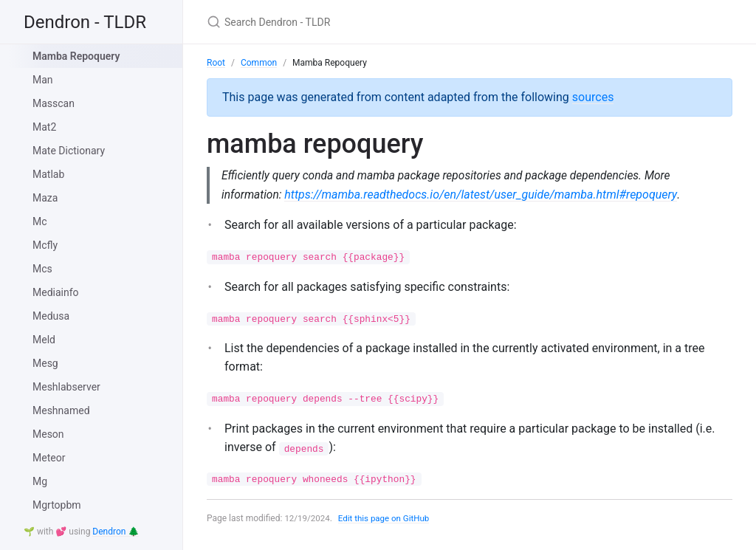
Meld (44, 340)
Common (259, 63)
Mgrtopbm (57, 505)
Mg (40, 481)
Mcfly (45, 245)
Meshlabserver (66, 387)
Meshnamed (61, 410)
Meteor (49, 458)
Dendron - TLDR (85, 22)
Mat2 (44, 127)
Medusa (51, 316)
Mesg (45, 363)
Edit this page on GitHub (387, 519)
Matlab (48, 174)
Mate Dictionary (69, 151)
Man (43, 80)
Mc (40, 221)
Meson (48, 434)
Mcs (42, 269)
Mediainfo (56, 292)
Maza (45, 198)
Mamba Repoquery (76, 56)
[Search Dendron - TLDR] (381, 22)
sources (593, 97)
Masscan (54, 103)
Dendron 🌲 (116, 532)
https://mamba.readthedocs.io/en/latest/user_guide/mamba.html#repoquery (483, 195)
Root (216, 63)
